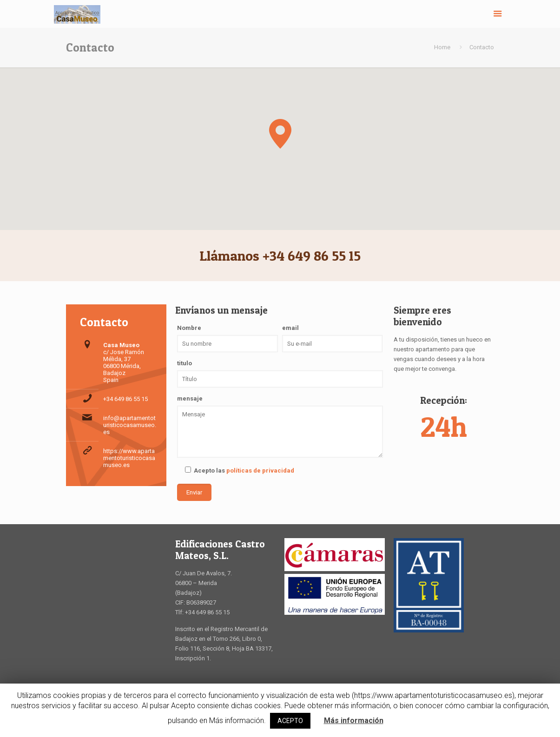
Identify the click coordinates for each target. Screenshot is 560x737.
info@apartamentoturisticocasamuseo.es (130, 425)
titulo (184, 363)
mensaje (190, 398)
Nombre (189, 328)
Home (442, 47)
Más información (354, 721)
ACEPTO (290, 721)
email (290, 328)
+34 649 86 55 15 (125, 399)
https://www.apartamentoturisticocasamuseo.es (129, 458)
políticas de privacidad (260, 470)
